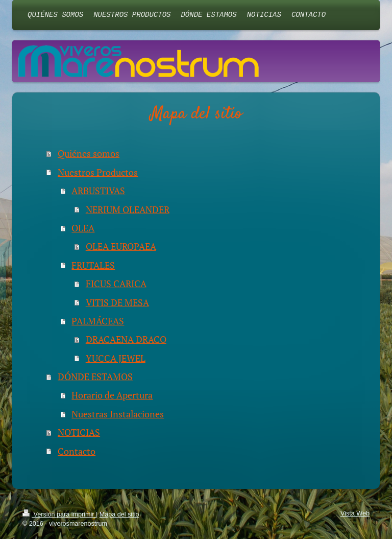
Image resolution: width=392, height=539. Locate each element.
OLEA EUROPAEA (121, 246)
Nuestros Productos (98, 172)
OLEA (83, 228)
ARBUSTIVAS (98, 191)
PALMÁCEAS (98, 321)
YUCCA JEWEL (116, 358)
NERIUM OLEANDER (128, 209)
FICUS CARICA (116, 284)
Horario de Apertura (112, 395)
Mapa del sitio (119, 514)
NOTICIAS (79, 432)
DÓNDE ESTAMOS (95, 377)
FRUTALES (93, 265)
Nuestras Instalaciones (118, 414)
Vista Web (355, 513)
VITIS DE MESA (117, 302)
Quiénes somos (89, 153)
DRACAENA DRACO (126, 339)
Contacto (77, 451)
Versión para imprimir (59, 514)
